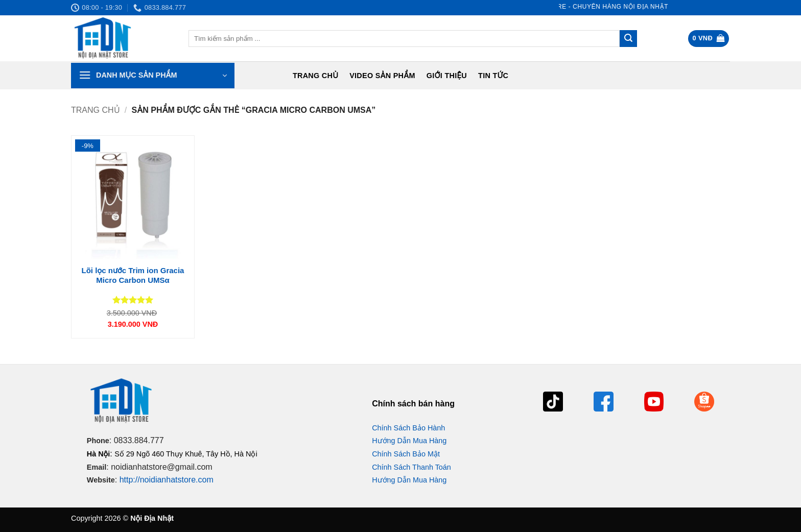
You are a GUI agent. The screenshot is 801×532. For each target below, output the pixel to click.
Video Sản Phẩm (382, 76)
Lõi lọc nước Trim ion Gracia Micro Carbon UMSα (133, 275)
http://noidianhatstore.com (167, 480)
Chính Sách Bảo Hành (408, 428)
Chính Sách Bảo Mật (406, 454)
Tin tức (493, 76)
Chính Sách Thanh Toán (411, 467)
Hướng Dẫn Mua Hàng (409, 441)
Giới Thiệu (447, 76)
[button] (709, 39)
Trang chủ (315, 76)
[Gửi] (628, 39)
